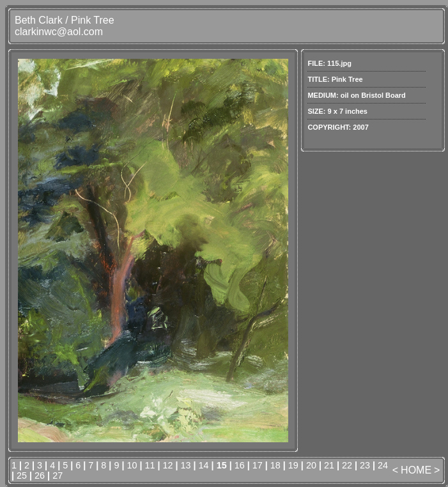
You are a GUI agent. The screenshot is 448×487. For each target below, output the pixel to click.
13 (186, 465)
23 (365, 465)
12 (168, 465)
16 (240, 465)
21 (329, 465)
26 (40, 475)
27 (58, 475)
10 (132, 465)
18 (275, 465)
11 (150, 465)
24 (383, 465)
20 (311, 465)
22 (347, 465)
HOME (416, 470)
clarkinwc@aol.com (59, 32)
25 (22, 475)
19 (293, 465)
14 (204, 465)
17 (258, 465)
